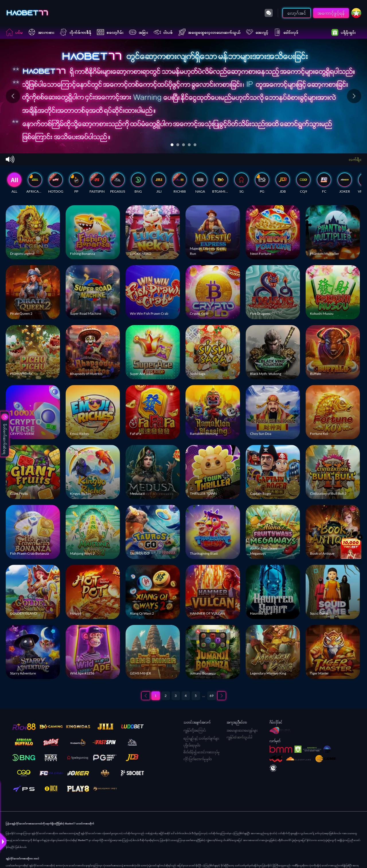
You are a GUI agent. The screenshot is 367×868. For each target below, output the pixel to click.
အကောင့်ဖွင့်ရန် (331, 13)
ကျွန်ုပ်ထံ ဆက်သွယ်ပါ (239, 737)
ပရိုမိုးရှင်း (343, 32)
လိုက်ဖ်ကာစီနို (76, 32)
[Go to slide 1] (172, 145)
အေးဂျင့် (257, 32)
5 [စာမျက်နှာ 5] (196, 696)
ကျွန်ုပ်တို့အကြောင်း (195, 730)
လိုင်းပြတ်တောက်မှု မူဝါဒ (198, 759)
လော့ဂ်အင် (297, 13)
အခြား (138, 32)
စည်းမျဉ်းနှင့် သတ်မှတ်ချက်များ (201, 738)
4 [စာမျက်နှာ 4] (186, 696)
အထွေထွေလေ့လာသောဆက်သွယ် (209, 32)
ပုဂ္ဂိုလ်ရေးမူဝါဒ (192, 745)
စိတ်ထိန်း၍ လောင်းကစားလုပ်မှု (201, 752)
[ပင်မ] (27, 13)
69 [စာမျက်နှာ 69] (212, 696)
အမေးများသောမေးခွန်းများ (242, 730)
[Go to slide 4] (189, 145)
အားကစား (41, 32)
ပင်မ (14, 32)
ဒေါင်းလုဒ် (286, 32)
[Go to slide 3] (183, 145)
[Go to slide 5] (195, 145)
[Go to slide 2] (178, 145)
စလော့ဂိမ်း (110, 32)
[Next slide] (354, 96)
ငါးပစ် (163, 32)
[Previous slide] (13, 96)
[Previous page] (146, 696)
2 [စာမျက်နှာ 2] (166, 696)
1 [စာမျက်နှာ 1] (156, 696)
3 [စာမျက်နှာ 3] (176, 696)
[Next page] (222, 696)
